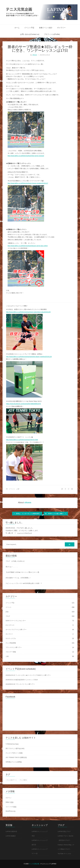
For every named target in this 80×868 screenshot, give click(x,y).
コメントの (11, 807)
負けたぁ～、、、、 (12, 567)
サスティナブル (11, 638)
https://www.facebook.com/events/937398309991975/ (23, 404)
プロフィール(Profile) (52, 34)
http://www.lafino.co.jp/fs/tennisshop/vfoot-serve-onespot (26, 156)
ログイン (9, 798)
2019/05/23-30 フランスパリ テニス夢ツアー (20, 684)
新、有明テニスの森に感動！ (56, 514)
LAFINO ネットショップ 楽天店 (40, 842)
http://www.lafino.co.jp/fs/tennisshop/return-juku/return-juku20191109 (28, 312)
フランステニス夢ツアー (14, 647)
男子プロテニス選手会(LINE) (15, 749)
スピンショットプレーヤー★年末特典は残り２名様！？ (24, 583)
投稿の (10, 802)
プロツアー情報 (11, 652)
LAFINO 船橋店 (11, 836)
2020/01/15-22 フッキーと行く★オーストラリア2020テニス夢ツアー (28, 675)
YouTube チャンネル (64, 854)
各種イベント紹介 (46, 28)
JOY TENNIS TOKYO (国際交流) (16, 757)
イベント (12, 489)
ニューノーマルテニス (25, 533)
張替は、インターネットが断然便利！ (27, 514)
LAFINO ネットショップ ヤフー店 (40, 851)
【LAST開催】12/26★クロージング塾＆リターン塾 (22, 572)
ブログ (8, 616)
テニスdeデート (12, 780)
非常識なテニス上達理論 (14, 762)
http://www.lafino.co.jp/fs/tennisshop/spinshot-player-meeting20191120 (29, 357)
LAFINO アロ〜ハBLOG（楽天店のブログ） (65, 838)
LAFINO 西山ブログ (64, 831)
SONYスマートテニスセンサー (16, 621)
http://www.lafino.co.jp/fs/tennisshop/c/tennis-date (22, 440)
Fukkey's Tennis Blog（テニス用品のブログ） (66, 847)
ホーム (17, 28)
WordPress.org (10, 811)
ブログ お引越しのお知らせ (15, 561)
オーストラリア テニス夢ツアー (16, 630)
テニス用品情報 (11, 643)
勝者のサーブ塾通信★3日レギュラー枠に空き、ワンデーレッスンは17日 (40, 49)
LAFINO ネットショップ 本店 (40, 834)
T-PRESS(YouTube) (12, 744)
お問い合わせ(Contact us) (30, 34)
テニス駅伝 (23, 780)
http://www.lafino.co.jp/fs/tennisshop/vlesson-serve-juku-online (28, 246)
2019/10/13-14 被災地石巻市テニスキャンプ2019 (22, 680)
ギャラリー (61, 28)
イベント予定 (29, 28)
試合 (7, 612)
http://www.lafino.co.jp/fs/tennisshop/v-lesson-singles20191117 (28, 183)
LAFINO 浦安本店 (11, 831)
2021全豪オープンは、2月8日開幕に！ (18, 578)
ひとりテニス (10, 625)
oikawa (35, 55)
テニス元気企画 (34, 864)
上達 (18, 489)
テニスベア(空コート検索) (14, 753)
